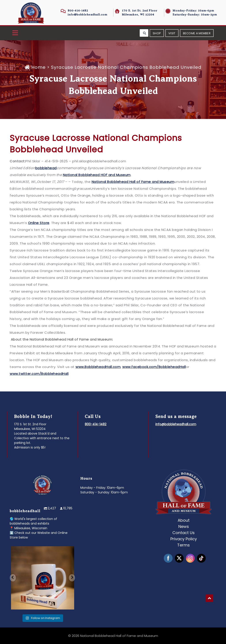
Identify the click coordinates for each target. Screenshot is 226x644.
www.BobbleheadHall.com (98, 367)
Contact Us (184, 533)
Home (36, 67)
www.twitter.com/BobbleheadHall (39, 374)
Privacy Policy (184, 539)
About (184, 520)
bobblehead (46, 168)
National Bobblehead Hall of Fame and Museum (133, 182)
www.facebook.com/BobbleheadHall (154, 367)
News (184, 526)
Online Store (39, 223)
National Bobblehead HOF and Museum (97, 175)
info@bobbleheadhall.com (88, 14)
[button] (15, 33)
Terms (184, 545)
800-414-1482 (78, 11)
